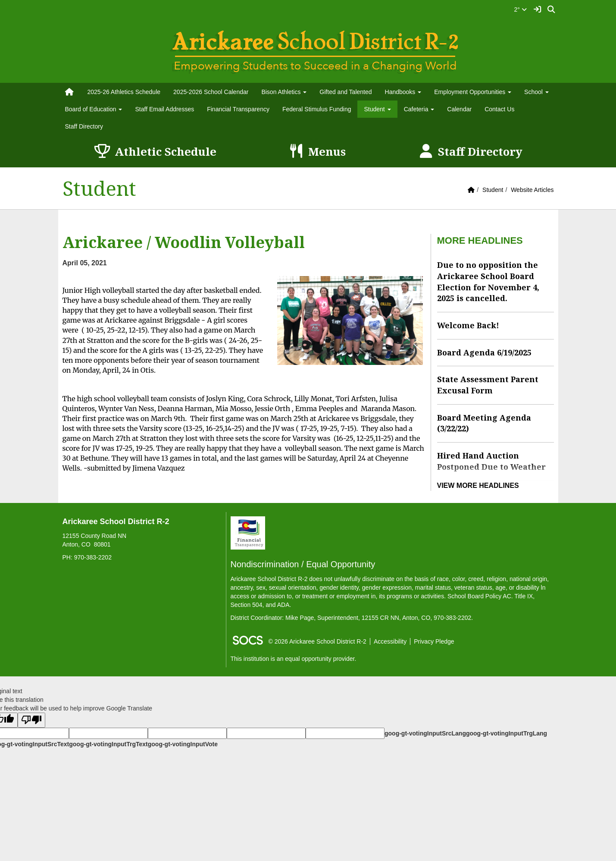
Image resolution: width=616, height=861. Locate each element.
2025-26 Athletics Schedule (124, 92)
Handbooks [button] (403, 92)
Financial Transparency (238, 109)
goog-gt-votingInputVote (183, 744)
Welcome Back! (468, 325)
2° (521, 9)
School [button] (536, 92)
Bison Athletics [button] (284, 92)
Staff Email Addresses (164, 109)
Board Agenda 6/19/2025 (484, 352)
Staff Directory (84, 126)
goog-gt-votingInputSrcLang (425, 733)
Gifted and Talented (346, 92)
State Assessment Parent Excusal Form (488, 385)
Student (493, 190)
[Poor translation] (31, 720)
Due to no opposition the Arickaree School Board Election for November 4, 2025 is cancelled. (488, 281)
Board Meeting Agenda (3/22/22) (484, 423)
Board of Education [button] (94, 109)
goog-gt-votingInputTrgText (108, 744)
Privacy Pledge (434, 641)
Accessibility (390, 641)
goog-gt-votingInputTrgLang (507, 733)
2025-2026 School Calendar (211, 92)
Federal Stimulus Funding (317, 109)
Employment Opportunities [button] (473, 92)
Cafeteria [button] (419, 109)
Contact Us (499, 109)
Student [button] (377, 109)
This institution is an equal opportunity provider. (294, 659)
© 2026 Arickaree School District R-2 (317, 641)
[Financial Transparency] (248, 532)
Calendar (459, 109)
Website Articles (532, 190)
